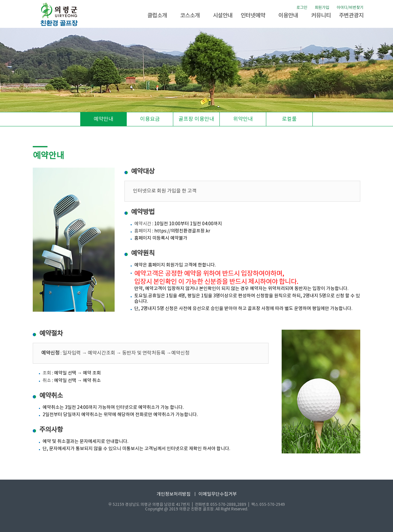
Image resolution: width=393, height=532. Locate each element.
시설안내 (223, 16)
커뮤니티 (321, 16)
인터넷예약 (253, 16)
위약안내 (243, 119)
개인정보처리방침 (174, 494)
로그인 (302, 8)
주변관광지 (351, 16)
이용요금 (150, 119)
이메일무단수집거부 (218, 494)
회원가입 (322, 8)
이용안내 (288, 16)
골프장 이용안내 (196, 119)
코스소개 (190, 16)
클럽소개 (157, 16)
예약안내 (103, 119)
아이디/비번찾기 (350, 8)
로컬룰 (289, 119)
